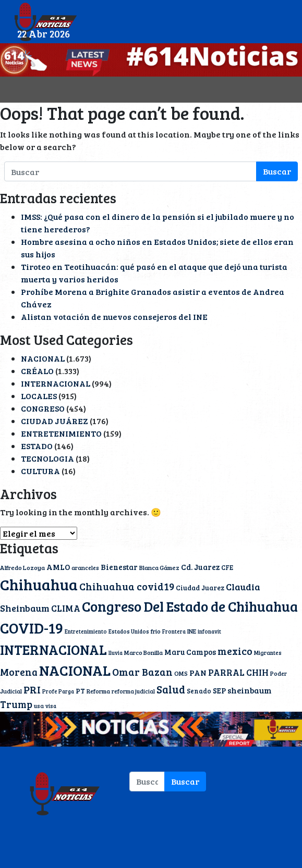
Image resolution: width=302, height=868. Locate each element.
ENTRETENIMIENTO (61, 433)
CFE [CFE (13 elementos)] (227, 567)
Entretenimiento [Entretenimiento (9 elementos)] (86, 631)
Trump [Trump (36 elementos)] (16, 704)
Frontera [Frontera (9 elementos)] (174, 631)
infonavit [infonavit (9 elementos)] (209, 631)
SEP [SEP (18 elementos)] (219, 690)
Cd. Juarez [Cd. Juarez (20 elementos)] (200, 567)
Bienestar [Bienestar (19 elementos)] (119, 567)
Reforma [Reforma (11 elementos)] (98, 691)
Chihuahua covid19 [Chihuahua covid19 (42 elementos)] (127, 586)
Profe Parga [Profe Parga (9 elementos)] (58, 691)
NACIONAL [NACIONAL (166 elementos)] (75, 670)
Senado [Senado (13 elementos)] (199, 691)
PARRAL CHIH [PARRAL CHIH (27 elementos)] (238, 672)
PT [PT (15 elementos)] (80, 691)
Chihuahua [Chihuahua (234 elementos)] (39, 584)
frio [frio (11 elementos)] (156, 631)
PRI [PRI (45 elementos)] (32, 690)
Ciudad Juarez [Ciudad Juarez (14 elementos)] (200, 588)
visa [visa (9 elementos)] (51, 706)
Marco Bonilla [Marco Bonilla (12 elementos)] (143, 652)
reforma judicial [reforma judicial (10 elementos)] (133, 691)
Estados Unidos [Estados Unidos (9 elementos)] (129, 631)
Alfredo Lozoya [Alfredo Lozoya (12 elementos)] (22, 567)
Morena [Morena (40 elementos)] (19, 672)
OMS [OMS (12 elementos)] (181, 673)
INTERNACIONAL (56, 383)
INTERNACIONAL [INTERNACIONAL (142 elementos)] (53, 649)
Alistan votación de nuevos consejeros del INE (114, 317)
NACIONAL (43, 358)
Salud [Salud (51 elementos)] (171, 689)
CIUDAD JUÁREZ (55, 421)
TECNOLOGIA (47, 458)
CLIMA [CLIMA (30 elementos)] (66, 608)
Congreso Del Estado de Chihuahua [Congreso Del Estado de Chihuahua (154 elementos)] (190, 606)
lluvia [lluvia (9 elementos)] (116, 653)
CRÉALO (37, 371)
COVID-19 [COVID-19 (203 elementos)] (32, 628)
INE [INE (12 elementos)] (192, 631)
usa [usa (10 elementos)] (39, 706)
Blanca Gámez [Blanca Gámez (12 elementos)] (159, 567)
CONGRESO (43, 408)
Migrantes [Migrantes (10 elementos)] (268, 653)
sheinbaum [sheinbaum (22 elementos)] (250, 690)
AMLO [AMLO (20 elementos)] (58, 567)
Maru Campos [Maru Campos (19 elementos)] (190, 652)
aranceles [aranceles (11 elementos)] (85, 567)
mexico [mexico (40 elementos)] (235, 651)
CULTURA (40, 471)
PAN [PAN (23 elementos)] (198, 672)
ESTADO (37, 446)
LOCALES (39, 396)
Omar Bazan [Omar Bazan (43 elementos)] (142, 672)
